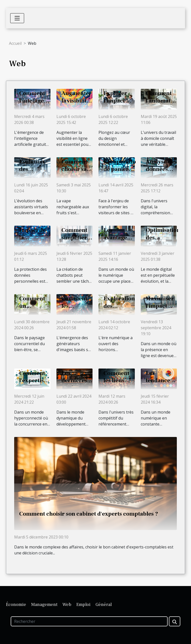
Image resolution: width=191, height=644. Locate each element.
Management (44, 605)
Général (104, 605)
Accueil (15, 43)
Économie (16, 605)
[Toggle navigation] (17, 18)
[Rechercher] (89, 621)
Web (67, 605)
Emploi (83, 605)
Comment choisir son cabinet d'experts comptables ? (89, 514)
